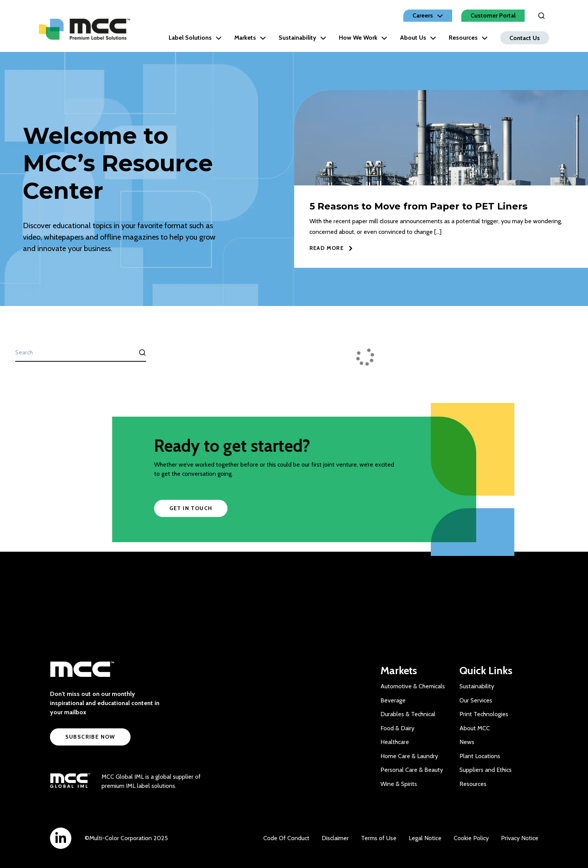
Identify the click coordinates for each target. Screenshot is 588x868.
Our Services (476, 700)
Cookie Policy (471, 838)
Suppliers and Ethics (486, 770)
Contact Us (525, 38)
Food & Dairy (397, 728)
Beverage (393, 700)
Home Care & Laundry (409, 756)
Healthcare (395, 742)
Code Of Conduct (286, 838)
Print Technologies (484, 714)
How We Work (363, 38)
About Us (418, 38)
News (467, 742)
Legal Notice (425, 838)
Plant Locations (480, 756)
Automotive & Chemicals (413, 686)
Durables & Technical (408, 714)
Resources (468, 38)
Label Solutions (195, 38)
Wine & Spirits (399, 784)
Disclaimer (335, 838)
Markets (250, 38)
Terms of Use (379, 838)
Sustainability (302, 38)
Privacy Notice (520, 838)
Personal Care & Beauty (412, 770)
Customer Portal (493, 15)
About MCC (475, 728)
